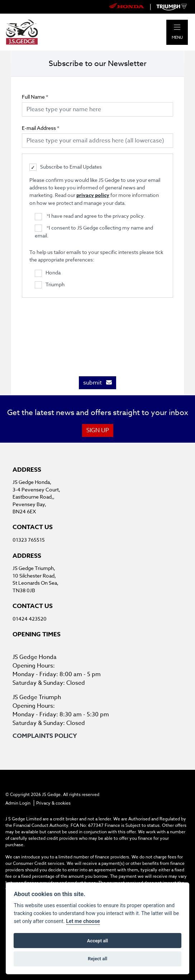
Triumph (50, 285)
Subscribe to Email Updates (66, 167)
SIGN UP (98, 430)
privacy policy (93, 195)
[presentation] (97, 333)
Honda (48, 273)
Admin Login (18, 803)
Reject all (97, 959)
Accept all (97, 941)
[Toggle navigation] (177, 27)
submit (97, 383)
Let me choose (83, 921)
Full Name (35, 97)
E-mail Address (41, 128)
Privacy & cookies (53, 803)
